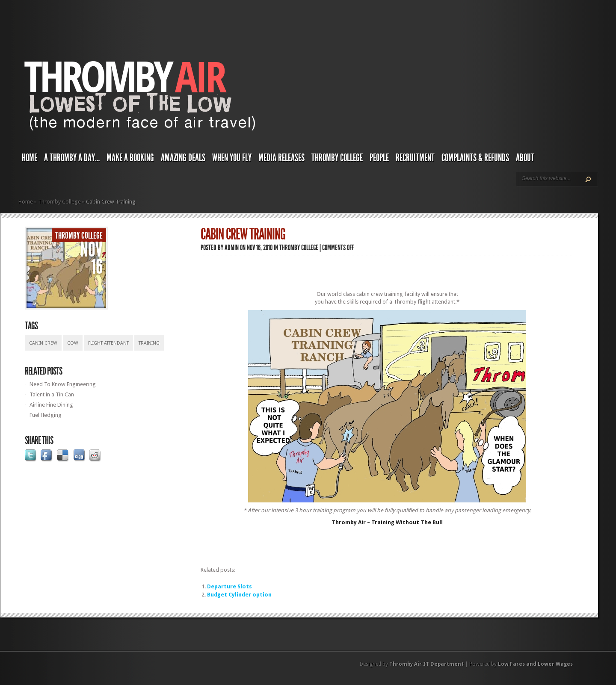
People (379, 158)
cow (73, 343)
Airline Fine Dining (51, 405)
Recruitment (415, 158)
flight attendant (108, 343)
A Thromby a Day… (72, 158)
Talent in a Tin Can (52, 394)
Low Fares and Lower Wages (535, 664)
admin (232, 248)
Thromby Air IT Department (426, 664)
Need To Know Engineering (63, 384)
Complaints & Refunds (475, 158)
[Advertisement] (387, 273)
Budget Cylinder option (239, 595)
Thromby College (337, 158)
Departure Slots (230, 586)
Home (30, 158)
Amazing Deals (183, 158)
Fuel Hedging (46, 415)
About (525, 158)
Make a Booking (130, 158)
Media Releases (281, 158)
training (149, 343)
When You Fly (232, 158)
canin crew (43, 343)
